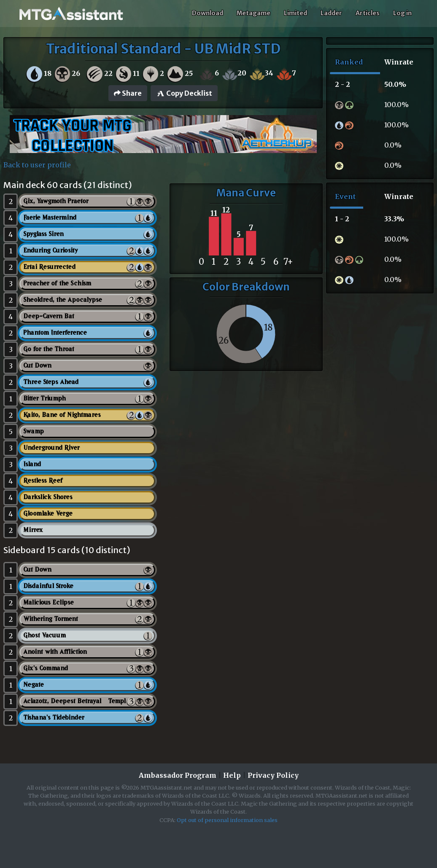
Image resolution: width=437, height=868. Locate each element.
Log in (402, 13)
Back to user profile (37, 165)
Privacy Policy (273, 775)
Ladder (331, 13)
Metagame (254, 13)
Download (208, 13)
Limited (295, 13)
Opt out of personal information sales (227, 820)
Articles (368, 13)
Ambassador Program (178, 775)
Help (232, 775)
